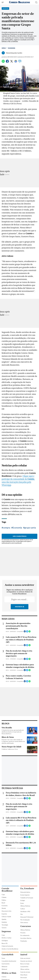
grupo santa (30, 528)
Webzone (4, 967)
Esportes (4, 914)
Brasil (3, 903)
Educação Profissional (27, 917)
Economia (12, 48)
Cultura (23, 909)
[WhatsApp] (3, 62)
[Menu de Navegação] (3, 2)
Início (4, 48)
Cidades (4, 897)
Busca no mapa (25, 964)
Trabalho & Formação (27, 898)
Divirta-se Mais (9, 973)
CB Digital (5, 941)
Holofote (4, 922)
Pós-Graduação (25, 920)
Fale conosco (24, 922)
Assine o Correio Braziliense (10, 949)
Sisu (22, 914)
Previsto (23, 933)
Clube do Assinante (7, 946)
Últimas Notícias (25, 906)
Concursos (26, 926)
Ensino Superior (25, 895)
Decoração (24, 978)
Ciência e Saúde (6, 917)
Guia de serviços (25, 972)
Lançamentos (24, 967)
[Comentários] (20, 62)
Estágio (23, 900)
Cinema (4, 977)
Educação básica (25, 892)
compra (7, 528)
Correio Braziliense (7, 890)
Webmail (4, 969)
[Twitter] (12, 62)
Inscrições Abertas (26, 938)
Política (4, 900)
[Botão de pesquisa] (36, 2)
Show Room (24, 975)
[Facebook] (7, 62)
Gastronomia (6, 964)
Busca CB (4, 943)
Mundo (4, 908)
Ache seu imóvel (25, 958)
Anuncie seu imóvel (26, 961)
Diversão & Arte (6, 911)
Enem (22, 903)
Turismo (4, 928)
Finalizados (24, 941)
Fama (3, 958)
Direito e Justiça (6, 938)
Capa (3, 895)
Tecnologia (5, 925)
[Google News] (16, 62)
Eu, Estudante (27, 888)
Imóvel (24, 955)
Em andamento (25, 935)
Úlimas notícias (25, 969)
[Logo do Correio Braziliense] (20, 2)
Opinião (4, 919)
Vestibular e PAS (25, 912)
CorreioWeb (7, 955)
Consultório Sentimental (9, 961)
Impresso (6, 931)
